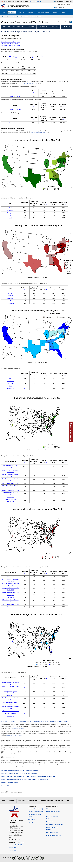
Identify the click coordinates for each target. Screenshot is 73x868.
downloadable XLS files (18, 728)
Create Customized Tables (29, 83)
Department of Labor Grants (35, 816)
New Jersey (11, 210)
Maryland (11, 296)
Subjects (12, 801)
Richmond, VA (11, 607)
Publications (32, 801)
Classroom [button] (56, 12)
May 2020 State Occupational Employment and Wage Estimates (19, 773)
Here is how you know (34, 1)
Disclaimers (50, 822)
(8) (25, 388)
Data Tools (22, 801)
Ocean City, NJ (11, 577)
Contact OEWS (13, 851)
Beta (67, 801)
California (11, 378)
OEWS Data (31, 27)
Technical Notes (6, 786)
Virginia (11, 301)
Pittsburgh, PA (11, 497)
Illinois (11, 218)
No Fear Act (32, 820)
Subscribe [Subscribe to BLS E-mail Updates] (70, 4)
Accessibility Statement (54, 835)
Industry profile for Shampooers (10, 44)
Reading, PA (11, 595)
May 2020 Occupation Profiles (10, 783)
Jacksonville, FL (11, 695)
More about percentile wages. (14, 735)
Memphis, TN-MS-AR (11, 713)
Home (4, 801)
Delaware (11, 293)
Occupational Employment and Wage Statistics (30, 17)
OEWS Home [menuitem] (6, 27)
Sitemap (49, 809)
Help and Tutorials (52, 833)
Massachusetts (11, 381)
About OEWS (54, 27)
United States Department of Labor (63, 1)
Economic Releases (46, 801)
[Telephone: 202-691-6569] (17, 845)
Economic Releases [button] (44, 12)
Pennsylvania (11, 213)
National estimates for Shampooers (11, 42)
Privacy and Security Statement (52, 818)
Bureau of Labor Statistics (9, 17)
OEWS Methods (42, 27)
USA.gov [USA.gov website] (31, 822)
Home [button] (4, 12)
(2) (33, 57)
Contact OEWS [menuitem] (66, 27)
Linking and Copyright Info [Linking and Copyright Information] (54, 825)
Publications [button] (31, 12)
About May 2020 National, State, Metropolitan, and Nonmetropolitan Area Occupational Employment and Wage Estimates (35, 721)
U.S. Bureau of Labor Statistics (18, 6)
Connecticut (11, 388)
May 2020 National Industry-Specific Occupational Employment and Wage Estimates (25, 780)
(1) (10, 56)
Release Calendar (62, 4)
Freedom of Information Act (54, 813)
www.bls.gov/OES (14, 847)
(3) (16, 57)
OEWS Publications (18, 27)
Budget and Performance (36, 812)
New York (11, 383)
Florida (11, 208)
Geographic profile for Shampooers (11, 46)
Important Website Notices (52, 829)
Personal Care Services (15, 96)
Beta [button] (64, 12)
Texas (11, 215)
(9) (47, 204)
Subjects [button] (11, 12)
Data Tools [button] (21, 12)
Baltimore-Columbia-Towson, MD (11, 490)
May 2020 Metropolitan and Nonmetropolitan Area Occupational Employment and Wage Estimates (28, 776)
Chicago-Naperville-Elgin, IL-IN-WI (11, 483)
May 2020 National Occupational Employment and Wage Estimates (20, 770)
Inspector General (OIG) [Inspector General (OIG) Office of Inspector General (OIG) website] (35, 809)
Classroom (59, 801)
